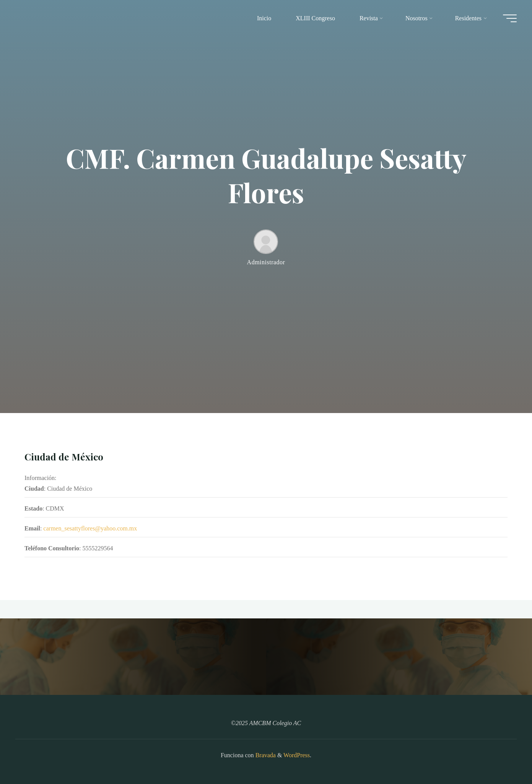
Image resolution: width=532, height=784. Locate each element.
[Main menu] (510, 18)
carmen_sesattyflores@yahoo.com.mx (90, 529)
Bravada (265, 755)
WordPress (297, 755)
